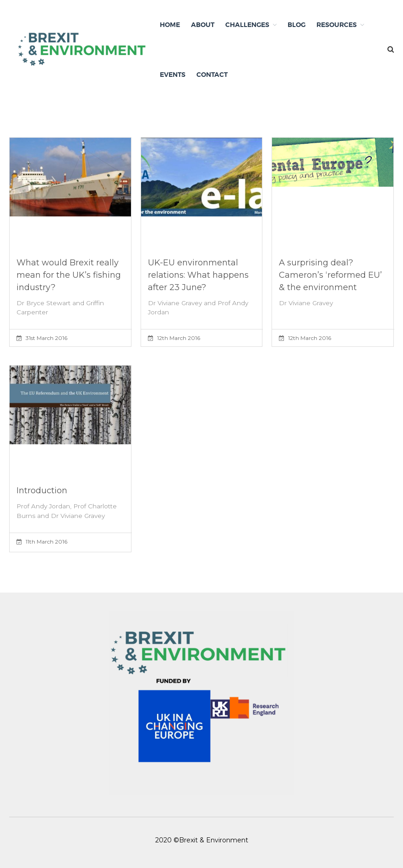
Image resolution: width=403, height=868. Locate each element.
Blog (297, 25)
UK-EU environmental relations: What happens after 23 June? (198, 275)
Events (173, 75)
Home (170, 25)
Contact (212, 75)
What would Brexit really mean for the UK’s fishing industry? (69, 275)
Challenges (247, 25)
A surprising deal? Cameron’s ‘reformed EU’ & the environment (330, 275)
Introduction (42, 491)
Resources (337, 25)
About (203, 25)
